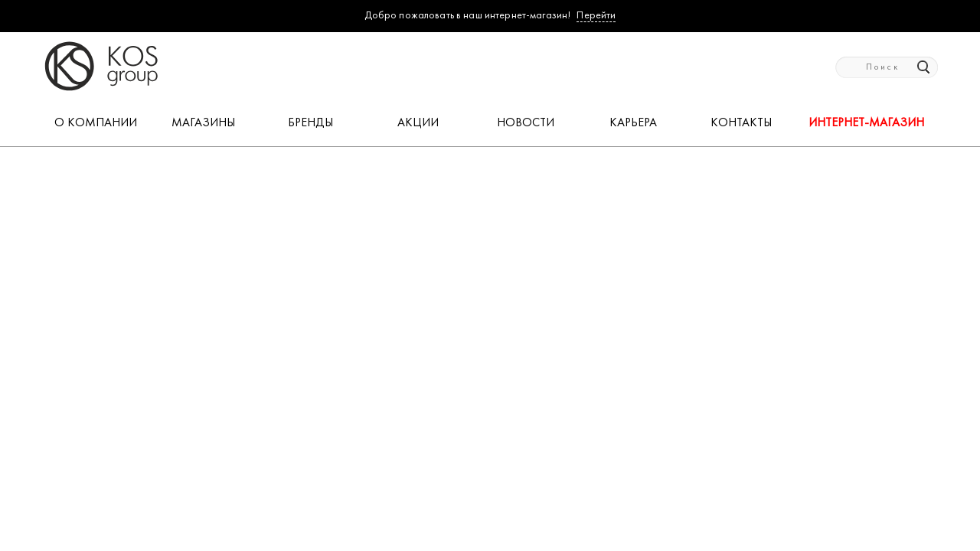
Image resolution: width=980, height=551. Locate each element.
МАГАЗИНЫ (203, 123)
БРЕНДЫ (310, 123)
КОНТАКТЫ (741, 123)
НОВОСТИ (526, 123)
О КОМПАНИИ (96, 123)
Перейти (596, 16)
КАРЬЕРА (633, 123)
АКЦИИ (418, 123)
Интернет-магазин (866, 123)
